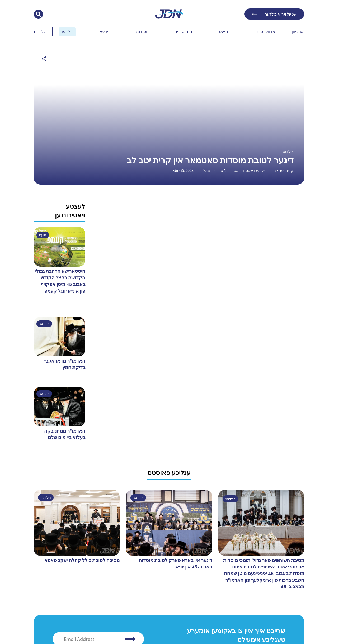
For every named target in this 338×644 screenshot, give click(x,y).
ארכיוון (298, 31)
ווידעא (105, 31)
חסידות (142, 31)
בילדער (67, 31)
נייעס (223, 31)
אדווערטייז (266, 31)
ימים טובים (184, 31)
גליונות (40, 31)
